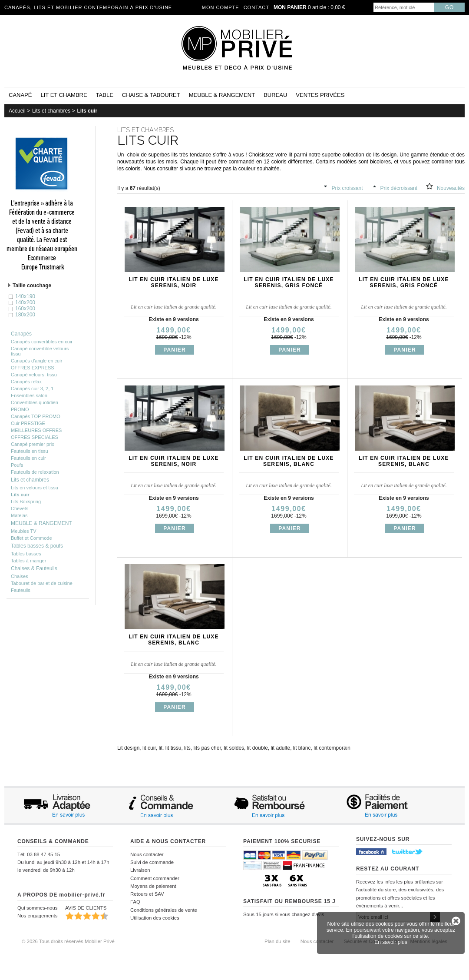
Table (105, 95)
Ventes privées (320, 95)
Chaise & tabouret (151, 95)
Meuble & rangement (222, 95)
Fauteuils (21, 590)
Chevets (20, 508)
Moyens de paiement (153, 886)
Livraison (140, 870)
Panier (175, 350)
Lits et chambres (51, 111)
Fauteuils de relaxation (35, 472)
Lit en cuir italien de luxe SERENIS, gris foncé (289, 282)
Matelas (19, 515)
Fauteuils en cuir (28, 458)
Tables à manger (28, 561)
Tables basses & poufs (37, 546)
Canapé (20, 95)
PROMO (20, 409)
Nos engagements (37, 916)
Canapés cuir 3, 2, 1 (32, 389)
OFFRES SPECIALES (35, 437)
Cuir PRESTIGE (28, 423)
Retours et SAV (147, 894)
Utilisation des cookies (155, 918)
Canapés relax (26, 382)
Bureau (275, 95)
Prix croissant (347, 188)
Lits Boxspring (26, 502)
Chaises (20, 576)
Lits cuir (87, 111)
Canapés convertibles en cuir (42, 342)
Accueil (17, 111)
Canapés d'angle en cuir (36, 361)
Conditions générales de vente (164, 910)
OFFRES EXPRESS (33, 368)
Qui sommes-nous (37, 908)
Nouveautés (451, 188)
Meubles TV (24, 531)
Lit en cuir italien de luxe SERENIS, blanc (289, 461)
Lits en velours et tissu (35, 488)
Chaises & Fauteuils (34, 568)
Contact (256, 7)
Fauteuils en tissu (30, 451)
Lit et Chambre (64, 95)
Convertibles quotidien (35, 402)
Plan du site (277, 941)
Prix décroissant (399, 188)
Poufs (17, 465)
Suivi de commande (152, 862)
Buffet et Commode (31, 538)
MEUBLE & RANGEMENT (41, 523)
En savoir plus (391, 942)
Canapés (21, 334)
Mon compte (221, 7)
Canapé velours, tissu (34, 375)
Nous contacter (147, 854)
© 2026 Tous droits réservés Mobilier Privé (68, 941)
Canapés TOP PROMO (36, 416)
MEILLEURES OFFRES (36, 430)
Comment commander (155, 878)
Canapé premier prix (33, 444)
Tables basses (26, 554)
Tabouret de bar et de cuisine (42, 583)
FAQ (135, 902)
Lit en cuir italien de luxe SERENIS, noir (174, 282)
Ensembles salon (29, 395)
